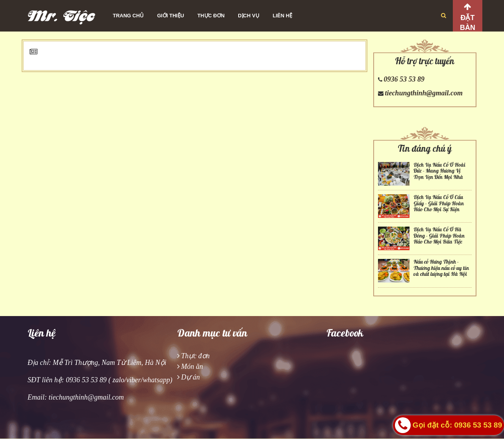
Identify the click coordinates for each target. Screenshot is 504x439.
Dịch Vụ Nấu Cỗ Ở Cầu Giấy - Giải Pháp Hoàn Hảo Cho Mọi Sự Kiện (439, 203)
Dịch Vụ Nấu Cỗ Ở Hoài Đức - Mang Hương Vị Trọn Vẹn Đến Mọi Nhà (439, 171)
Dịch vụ (248, 16)
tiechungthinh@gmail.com (424, 93)
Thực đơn (211, 16)
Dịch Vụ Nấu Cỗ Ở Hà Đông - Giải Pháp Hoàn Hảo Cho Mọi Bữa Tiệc (439, 236)
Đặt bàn (468, 23)
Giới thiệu (170, 16)
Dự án (191, 377)
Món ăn (192, 366)
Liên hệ (283, 16)
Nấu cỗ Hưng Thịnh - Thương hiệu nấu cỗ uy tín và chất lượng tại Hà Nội (441, 268)
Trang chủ (129, 16)
